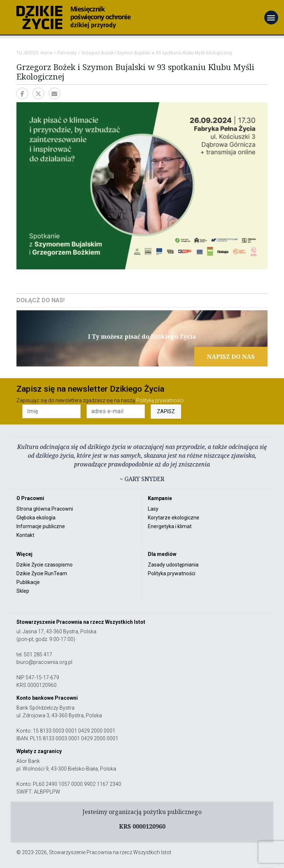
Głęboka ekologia (36, 518)
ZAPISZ (166, 411)
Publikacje (28, 582)
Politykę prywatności (160, 400)
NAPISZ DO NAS (231, 357)
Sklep (23, 591)
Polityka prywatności (172, 573)
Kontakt (25, 535)
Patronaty (67, 53)
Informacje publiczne (41, 526)
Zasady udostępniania (173, 565)
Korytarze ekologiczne (174, 518)
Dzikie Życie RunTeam (42, 573)
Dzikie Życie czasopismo (45, 565)
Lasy (153, 509)
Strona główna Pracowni (45, 509)
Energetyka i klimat (170, 526)
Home (47, 53)
